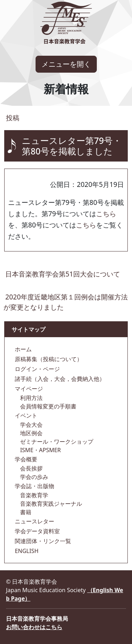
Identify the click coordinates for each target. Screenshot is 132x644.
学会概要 (25, 459)
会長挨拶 (31, 468)
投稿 (12, 118)
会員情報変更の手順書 (48, 406)
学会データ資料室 (37, 531)
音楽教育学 (33, 495)
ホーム (23, 349)
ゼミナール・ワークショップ (56, 442)
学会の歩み (33, 477)
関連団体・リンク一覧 (42, 541)
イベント (25, 415)
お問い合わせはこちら (34, 627)
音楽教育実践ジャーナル (50, 504)
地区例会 (31, 433)
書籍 (25, 512)
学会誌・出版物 (34, 486)
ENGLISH (26, 551)
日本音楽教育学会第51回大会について (63, 274)
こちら (106, 214)
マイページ (28, 389)
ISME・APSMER (40, 450)
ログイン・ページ (37, 369)
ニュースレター (34, 521)
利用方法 (31, 398)
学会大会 (31, 425)
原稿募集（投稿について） (48, 359)
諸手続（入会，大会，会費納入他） (59, 379)
